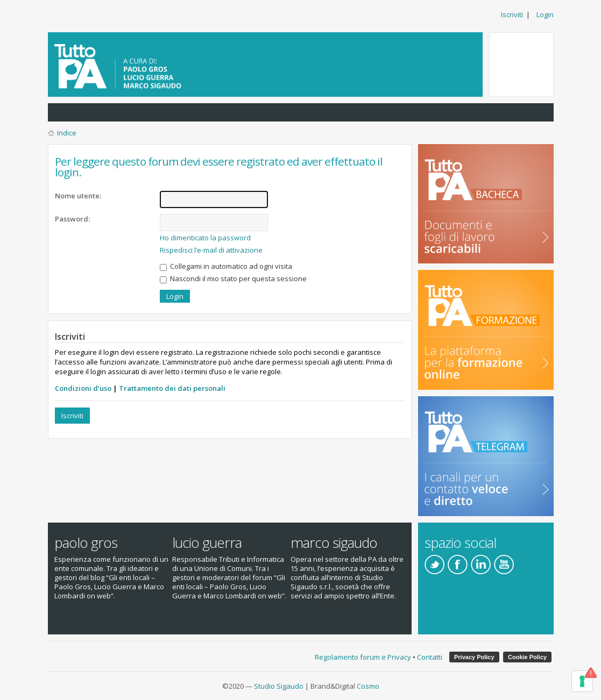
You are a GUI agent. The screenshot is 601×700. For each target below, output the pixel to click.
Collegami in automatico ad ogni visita (226, 266)
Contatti (430, 657)
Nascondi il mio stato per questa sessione (233, 278)
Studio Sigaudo (279, 686)
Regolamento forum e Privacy (363, 657)
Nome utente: (78, 196)
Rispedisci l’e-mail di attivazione (211, 250)
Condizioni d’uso (83, 388)
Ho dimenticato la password (205, 238)
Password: (72, 219)
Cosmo (368, 686)
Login (545, 15)
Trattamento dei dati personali (172, 388)
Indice (67, 133)
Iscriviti (512, 15)
